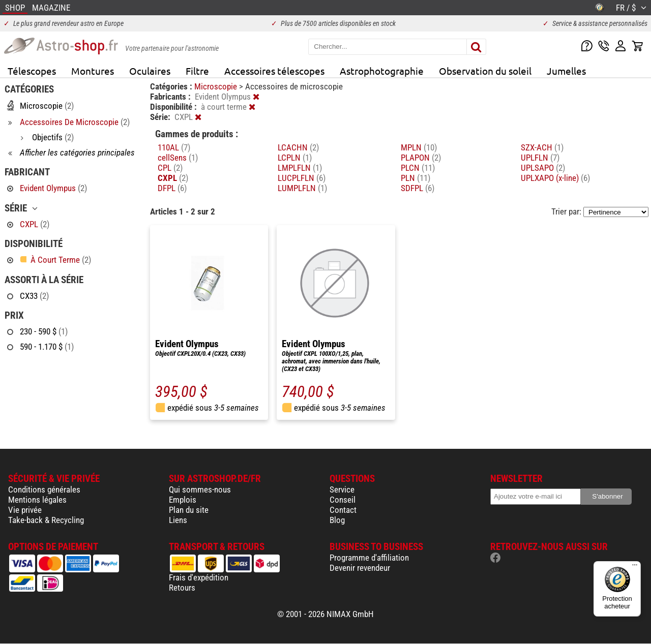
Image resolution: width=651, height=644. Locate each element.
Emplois (183, 500)
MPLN (419, 147)
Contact (343, 510)
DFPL (172, 188)
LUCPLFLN (302, 178)
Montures (93, 71)
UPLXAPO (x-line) (555, 178)
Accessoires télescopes (274, 71)
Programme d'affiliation (369, 558)
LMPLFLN (300, 168)
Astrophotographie (382, 71)
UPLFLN (540, 158)
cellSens (178, 158)
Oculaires (150, 71)
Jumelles (566, 71)
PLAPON (421, 158)
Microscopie (217, 86)
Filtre (197, 71)
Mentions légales (37, 500)
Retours (182, 588)
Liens (178, 520)
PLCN (418, 168)
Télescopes (32, 71)
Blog (337, 520)
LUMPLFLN (302, 188)
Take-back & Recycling (46, 520)
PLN (416, 178)
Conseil (343, 500)
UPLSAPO (543, 168)
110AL (174, 147)
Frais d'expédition (199, 577)
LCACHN (298, 147)
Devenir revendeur (360, 568)
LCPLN (295, 158)
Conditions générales (44, 489)
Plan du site (189, 510)
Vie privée (25, 510)
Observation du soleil (485, 71)
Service (342, 489)
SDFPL (418, 188)
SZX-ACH (542, 147)
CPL (170, 168)
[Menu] (635, 567)
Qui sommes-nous (200, 489)
